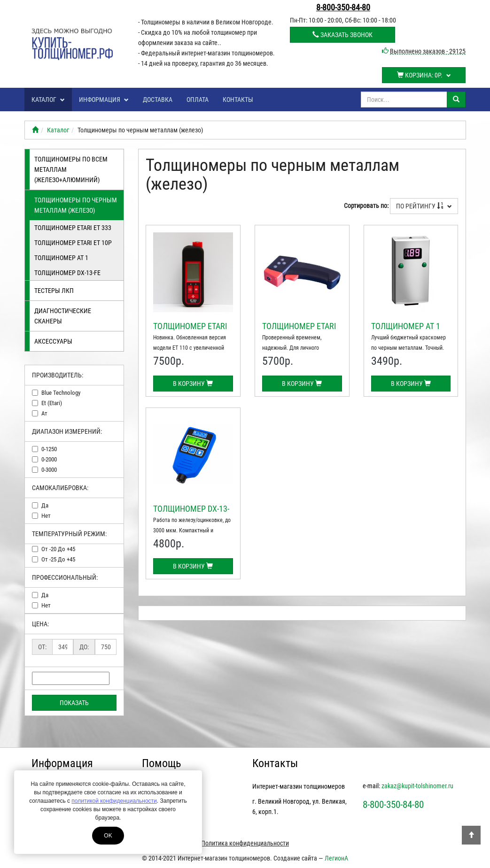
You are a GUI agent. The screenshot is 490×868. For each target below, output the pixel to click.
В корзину (193, 384)
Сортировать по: (366, 206)
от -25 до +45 (58, 559)
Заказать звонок (342, 35)
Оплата (198, 100)
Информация (104, 100)
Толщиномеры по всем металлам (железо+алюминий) (71, 169)
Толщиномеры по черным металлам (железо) (76, 205)
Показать (74, 703)
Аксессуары (53, 341)
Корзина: (424, 75)
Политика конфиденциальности (245, 843)
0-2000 (49, 459)
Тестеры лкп (54, 291)
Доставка (158, 100)
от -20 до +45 (58, 549)
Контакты (238, 100)
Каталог (48, 100)
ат (44, 413)
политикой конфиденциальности (114, 801)
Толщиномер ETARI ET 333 (73, 228)
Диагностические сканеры (63, 316)
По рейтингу (424, 206)
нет (46, 516)
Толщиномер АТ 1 (61, 258)
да (45, 505)
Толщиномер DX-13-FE (67, 273)
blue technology (61, 393)
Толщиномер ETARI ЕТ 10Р (73, 243)
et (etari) (52, 403)
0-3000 (49, 470)
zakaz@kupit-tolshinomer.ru (417, 786)
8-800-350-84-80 (343, 7)
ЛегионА (336, 858)
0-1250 (49, 449)
